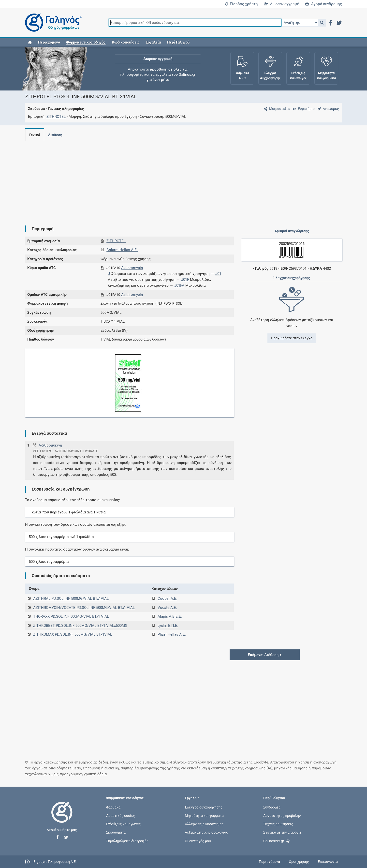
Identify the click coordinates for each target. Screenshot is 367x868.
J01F (185, 280)
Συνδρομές (272, 807)
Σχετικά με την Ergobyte (282, 832)
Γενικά (35, 135)
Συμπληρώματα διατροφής (127, 841)
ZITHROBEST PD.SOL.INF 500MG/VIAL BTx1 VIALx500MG (80, 626)
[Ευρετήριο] (303, 109)
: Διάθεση (265, 655)
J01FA (179, 285)
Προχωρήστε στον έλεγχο (292, 338)
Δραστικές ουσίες (121, 816)
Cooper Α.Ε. (167, 599)
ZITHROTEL (56, 117)
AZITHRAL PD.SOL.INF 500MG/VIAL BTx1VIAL (71, 599)
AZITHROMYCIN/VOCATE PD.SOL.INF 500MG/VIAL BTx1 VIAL (84, 608)
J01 (218, 274)
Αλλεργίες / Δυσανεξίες (204, 824)
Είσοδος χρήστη (241, 4)
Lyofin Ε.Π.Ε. (168, 626)
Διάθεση (56, 135)
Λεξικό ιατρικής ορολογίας (206, 832)
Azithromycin (132, 268)
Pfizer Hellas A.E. (172, 634)
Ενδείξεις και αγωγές (124, 824)
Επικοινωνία (328, 862)
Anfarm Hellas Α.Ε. (122, 250)
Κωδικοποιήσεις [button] (126, 42)
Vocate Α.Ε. (167, 608)
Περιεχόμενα (49, 42)
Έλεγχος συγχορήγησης (204, 807)
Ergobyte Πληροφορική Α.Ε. (55, 861)
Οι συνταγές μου (198, 841)
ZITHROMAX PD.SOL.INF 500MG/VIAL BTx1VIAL (73, 634)
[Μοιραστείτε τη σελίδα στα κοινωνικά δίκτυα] (276, 109)
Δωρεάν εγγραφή (281, 4)
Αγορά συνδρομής (323, 4)
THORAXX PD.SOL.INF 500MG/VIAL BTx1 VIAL (71, 616)
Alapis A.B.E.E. (170, 616)
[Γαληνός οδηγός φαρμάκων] (52, 23)
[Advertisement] (169, 180)
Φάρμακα (113, 807)
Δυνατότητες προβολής (282, 816)
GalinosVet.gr (277, 841)
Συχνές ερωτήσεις (278, 824)
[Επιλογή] (300, 23)
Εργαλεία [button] (153, 42)
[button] (322, 23)
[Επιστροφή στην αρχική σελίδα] (62, 817)
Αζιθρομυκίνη (50, 445)
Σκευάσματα (116, 832)
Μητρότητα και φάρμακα (204, 816)
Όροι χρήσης (299, 862)
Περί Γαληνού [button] (178, 42)
